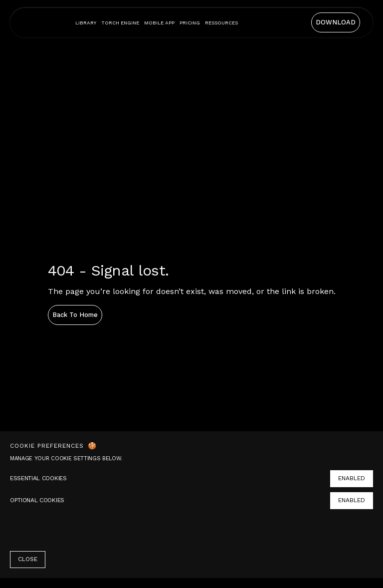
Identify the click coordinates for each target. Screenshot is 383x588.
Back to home (75, 315)
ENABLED (352, 478)
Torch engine (120, 23)
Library (86, 23)
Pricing (190, 23)
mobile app (159, 23)
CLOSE (28, 559)
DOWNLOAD (336, 22)
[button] (221, 23)
